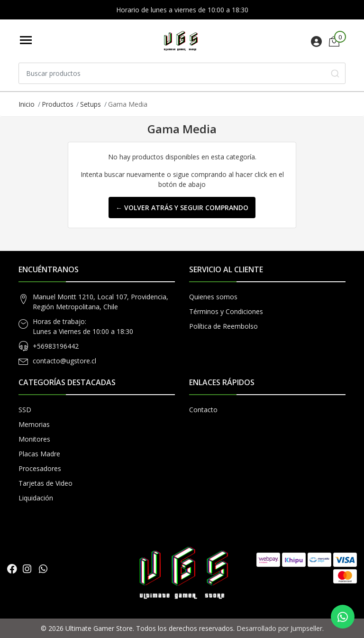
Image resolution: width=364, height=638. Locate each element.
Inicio (27, 104)
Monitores (34, 439)
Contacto (203, 410)
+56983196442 (56, 346)
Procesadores (40, 468)
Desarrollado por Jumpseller (279, 628)
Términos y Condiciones (226, 311)
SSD (25, 410)
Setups (91, 104)
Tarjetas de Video (45, 483)
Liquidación (36, 498)
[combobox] (182, 73)
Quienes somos (213, 297)
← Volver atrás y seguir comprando (182, 208)
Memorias (34, 424)
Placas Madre (39, 454)
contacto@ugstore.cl (64, 361)
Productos (58, 104)
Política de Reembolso (223, 326)
